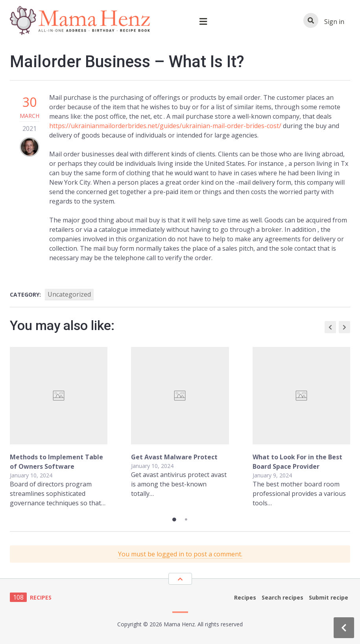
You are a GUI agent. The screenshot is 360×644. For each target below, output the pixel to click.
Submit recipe (329, 597)
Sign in (334, 22)
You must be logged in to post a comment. (180, 554)
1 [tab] (174, 519)
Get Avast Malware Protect (174, 457)
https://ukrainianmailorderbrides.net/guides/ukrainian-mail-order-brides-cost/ (165, 126)
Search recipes (282, 597)
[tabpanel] (180, 427)
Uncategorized (69, 294)
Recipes (245, 597)
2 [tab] (186, 519)
